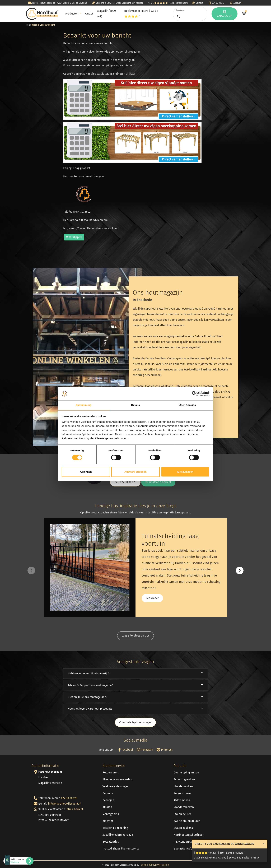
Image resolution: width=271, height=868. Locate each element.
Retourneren (110, 772)
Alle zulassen (185, 472)
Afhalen (107, 807)
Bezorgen (108, 800)
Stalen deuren (183, 814)
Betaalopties (111, 842)
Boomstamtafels (184, 849)
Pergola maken (183, 793)
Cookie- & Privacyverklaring (155, 865)
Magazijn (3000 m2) (107, 14)
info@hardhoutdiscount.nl (65, 804)
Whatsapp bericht (158, 482)
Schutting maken (184, 779)
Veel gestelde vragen (116, 786)
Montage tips (111, 814)
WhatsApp (74, 237)
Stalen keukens (183, 828)
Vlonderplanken (184, 807)
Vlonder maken (183, 786)
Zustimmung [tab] (84, 405)
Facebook (126, 750)
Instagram (145, 750)
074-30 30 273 (69, 798)
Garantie (108, 793)
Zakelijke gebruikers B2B (118, 835)
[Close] (264, 844)
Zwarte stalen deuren (187, 821)
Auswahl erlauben (135, 472)
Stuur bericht (75, 809)
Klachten (108, 821)
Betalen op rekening (115, 828)
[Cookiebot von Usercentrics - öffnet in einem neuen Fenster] (194, 394)
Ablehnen (86, 472)
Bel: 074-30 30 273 (125, 482)
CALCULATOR (225, 14)
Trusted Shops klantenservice (121, 849)
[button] (240, 570)
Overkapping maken (186, 772)
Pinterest (164, 750)
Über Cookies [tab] (187, 405)
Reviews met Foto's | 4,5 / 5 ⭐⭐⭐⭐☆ (141, 14)
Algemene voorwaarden (117, 779)
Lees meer (152, 598)
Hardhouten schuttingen (189, 835)
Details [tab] (135, 405)
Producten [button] (72, 14)
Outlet (89, 14)
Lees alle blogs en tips (135, 636)
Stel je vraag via (17, 861)
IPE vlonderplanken (186, 842)
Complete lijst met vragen (135, 722)
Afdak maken (182, 800)
